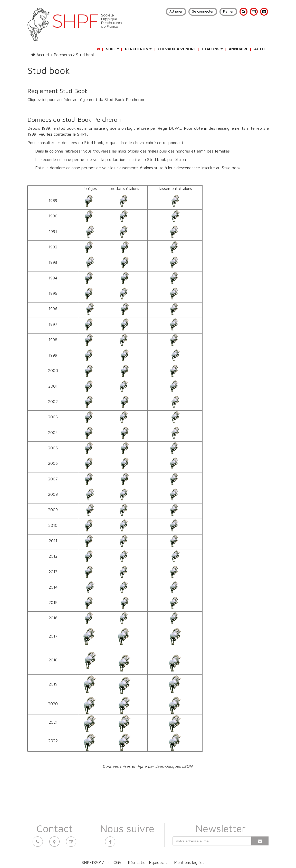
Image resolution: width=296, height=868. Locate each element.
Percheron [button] (138, 49)
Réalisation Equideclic (148, 862)
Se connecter (203, 11)
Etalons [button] (212, 49)
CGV (117, 862)
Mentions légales (189, 862)
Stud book (84, 55)
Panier (228, 11)
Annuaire (238, 49)
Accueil (40, 55)
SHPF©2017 (93, 862)
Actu (259, 49)
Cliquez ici (37, 99)
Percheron (61, 55)
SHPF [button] (113, 49)
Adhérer (176, 11)
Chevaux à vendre (177, 49)
